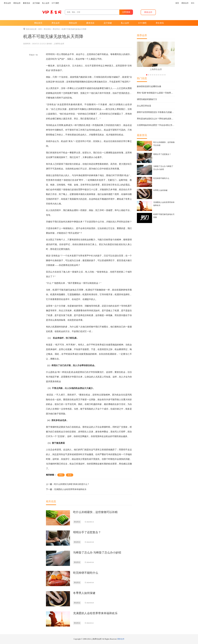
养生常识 (56, 29)
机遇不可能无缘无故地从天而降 (74, 29)
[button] (147, 75)
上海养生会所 (59, 44)
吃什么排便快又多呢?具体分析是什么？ (72, 484)
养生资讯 (47, 29)
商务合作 (121, 639)
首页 (40, 29)
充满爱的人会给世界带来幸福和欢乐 (70, 489)
